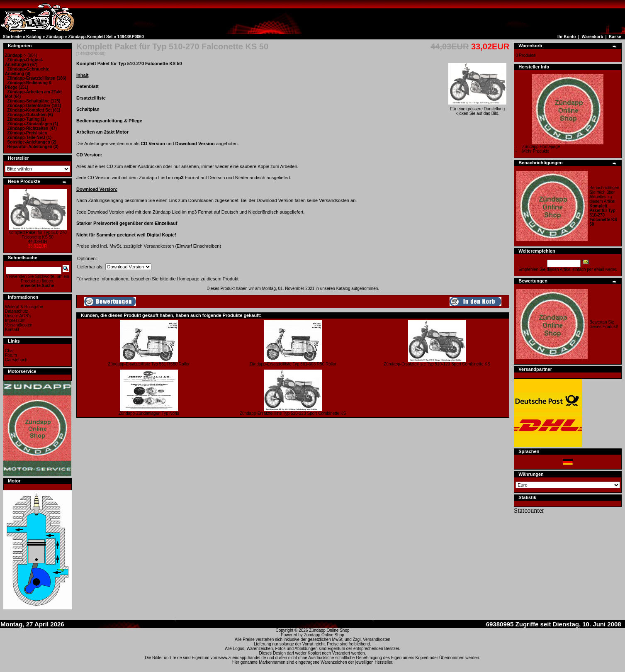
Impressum (15, 320)
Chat (9, 351)
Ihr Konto (567, 37)
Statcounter (529, 510)
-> (16, 55)
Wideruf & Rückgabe (24, 307)
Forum (11, 355)
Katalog (34, 37)
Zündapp (55, 37)
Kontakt (12, 330)
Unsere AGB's (18, 316)
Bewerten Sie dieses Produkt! (604, 324)
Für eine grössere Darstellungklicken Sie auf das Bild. (477, 109)
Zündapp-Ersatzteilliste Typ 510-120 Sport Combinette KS (437, 364)
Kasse (615, 37)
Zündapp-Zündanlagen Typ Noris (149, 413)
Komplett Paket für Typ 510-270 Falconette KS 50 (37, 235)
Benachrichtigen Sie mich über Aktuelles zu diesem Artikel (604, 206)
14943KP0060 (131, 37)
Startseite (12, 37)
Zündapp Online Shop (329, 630)
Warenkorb (592, 37)
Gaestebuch (16, 360)
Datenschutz (17, 311)
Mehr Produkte (536, 151)
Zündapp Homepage (541, 147)
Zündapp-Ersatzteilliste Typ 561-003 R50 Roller (293, 364)
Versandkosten (19, 325)
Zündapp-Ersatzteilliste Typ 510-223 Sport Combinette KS (293, 413)
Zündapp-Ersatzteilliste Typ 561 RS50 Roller (149, 364)
